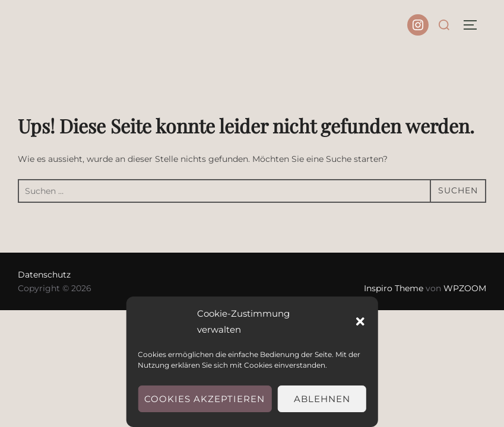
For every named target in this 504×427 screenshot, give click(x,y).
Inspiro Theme (394, 288)
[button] (360, 321)
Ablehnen (322, 399)
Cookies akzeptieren (205, 399)
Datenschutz (44, 275)
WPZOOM (465, 288)
